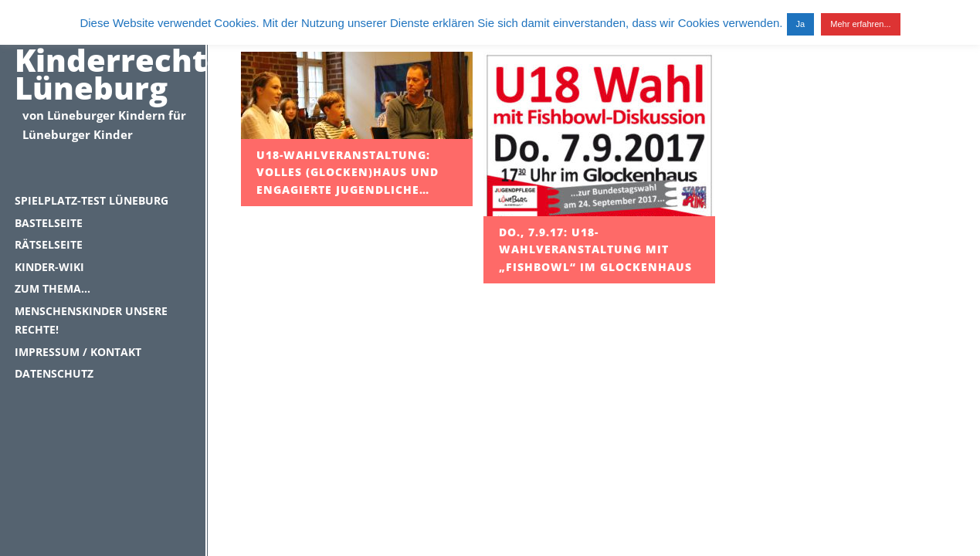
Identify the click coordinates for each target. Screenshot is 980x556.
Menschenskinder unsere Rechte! (91, 320)
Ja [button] (801, 24)
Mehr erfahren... (860, 24)
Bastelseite (49, 223)
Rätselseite (49, 244)
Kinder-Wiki (49, 267)
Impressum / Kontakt (78, 352)
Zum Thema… (53, 288)
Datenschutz (54, 373)
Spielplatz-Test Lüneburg (92, 200)
